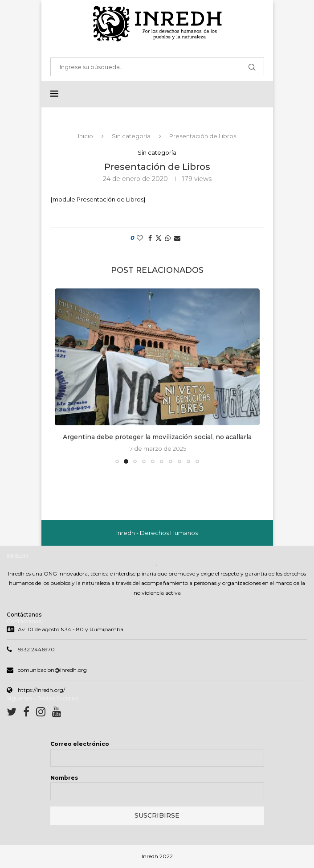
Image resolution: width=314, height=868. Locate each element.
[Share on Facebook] (150, 239)
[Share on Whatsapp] (168, 239)
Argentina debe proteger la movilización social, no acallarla (157, 437)
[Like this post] (140, 239)
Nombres (64, 779)
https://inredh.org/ (41, 691)
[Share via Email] (177, 239)
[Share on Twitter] (159, 239)
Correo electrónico (80, 745)
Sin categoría (131, 136)
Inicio (86, 136)
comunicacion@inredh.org (52, 671)
